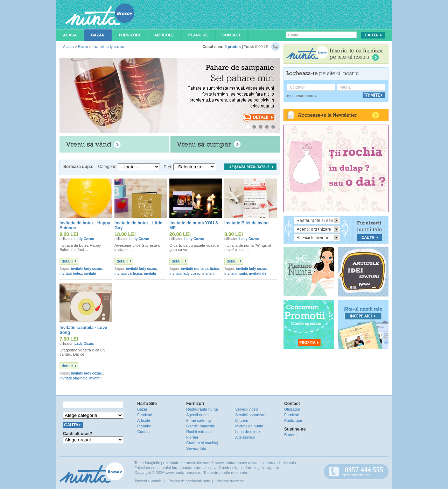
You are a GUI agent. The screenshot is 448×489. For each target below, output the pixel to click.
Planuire (198, 35)
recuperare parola (302, 96)
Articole (164, 35)
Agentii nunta (197, 415)
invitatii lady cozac (86, 269)
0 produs (232, 47)
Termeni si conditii (148, 481)
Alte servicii (245, 437)
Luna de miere (247, 432)
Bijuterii (241, 420)
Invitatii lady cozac (108, 47)
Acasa (70, 35)
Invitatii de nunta (249, 426)
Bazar (98, 35)
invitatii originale (73, 378)
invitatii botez (71, 274)
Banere (290, 435)
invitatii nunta (236, 274)
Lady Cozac (84, 239)
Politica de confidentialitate (189, 481)
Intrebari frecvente (230, 481)
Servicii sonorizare (251, 415)
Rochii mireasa (199, 432)
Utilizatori (292, 409)
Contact (232, 35)
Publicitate (293, 420)
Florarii (192, 437)
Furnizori (129, 35)
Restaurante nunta (202, 409)
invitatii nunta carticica (200, 269)
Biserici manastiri (201, 426)
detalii (67, 261)
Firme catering (198, 420)
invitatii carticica (128, 274)
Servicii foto (196, 448)
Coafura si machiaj (202, 443)
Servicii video (247, 409)
